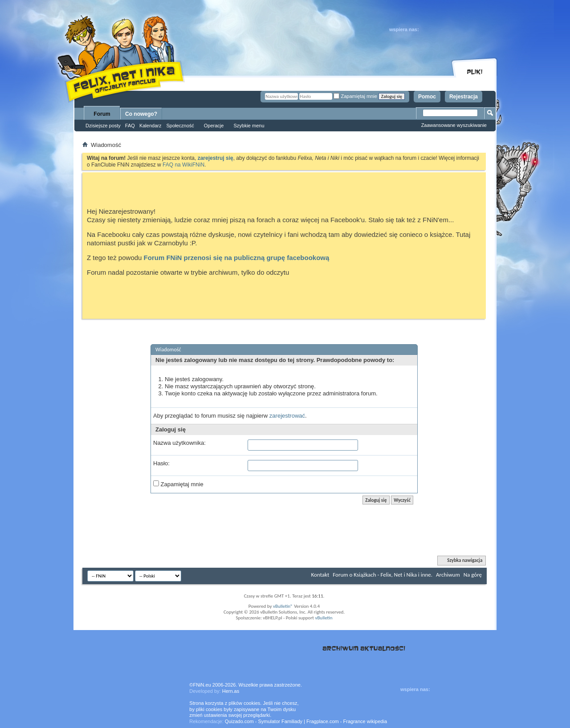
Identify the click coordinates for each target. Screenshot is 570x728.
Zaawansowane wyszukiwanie (454, 125)
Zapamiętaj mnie (355, 96)
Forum (102, 114)
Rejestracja (464, 97)
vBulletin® (283, 606)
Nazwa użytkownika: (179, 443)
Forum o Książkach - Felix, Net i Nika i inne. (383, 575)
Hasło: (161, 463)
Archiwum (448, 575)
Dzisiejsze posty (103, 126)
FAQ (130, 126)
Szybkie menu (249, 126)
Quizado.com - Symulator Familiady (264, 721)
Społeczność (180, 126)
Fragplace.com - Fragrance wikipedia (347, 721)
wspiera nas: (404, 29)
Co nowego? (141, 114)
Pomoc (427, 97)
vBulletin (324, 618)
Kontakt (320, 575)
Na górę (473, 575)
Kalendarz (151, 126)
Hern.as (231, 691)
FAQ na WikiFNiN (183, 165)
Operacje (214, 126)
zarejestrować (287, 416)
